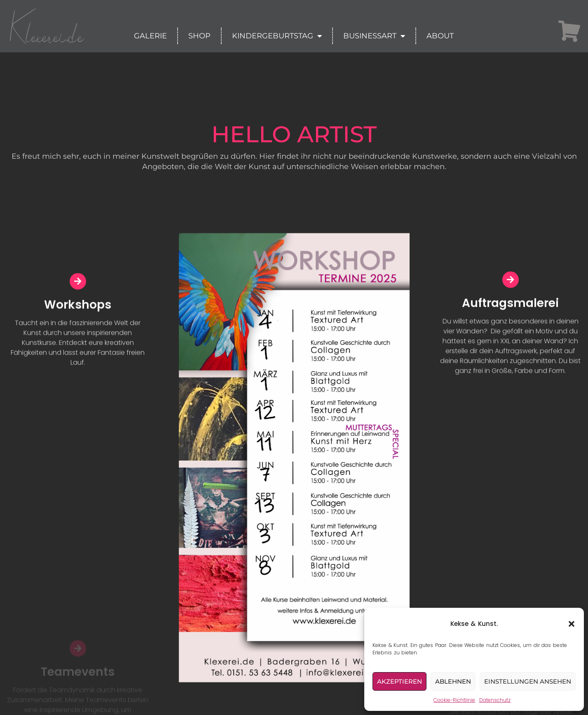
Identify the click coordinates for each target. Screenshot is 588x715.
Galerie (150, 36)
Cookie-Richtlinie (454, 700)
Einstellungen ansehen (528, 681)
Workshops (78, 308)
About (440, 36)
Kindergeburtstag (277, 36)
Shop (199, 36)
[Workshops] (78, 285)
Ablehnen (453, 681)
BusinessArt (374, 36)
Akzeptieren (399, 681)
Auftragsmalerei (510, 307)
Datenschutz (495, 700)
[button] (572, 624)
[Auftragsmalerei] (511, 283)
